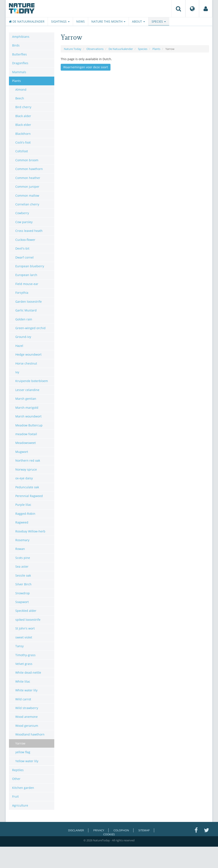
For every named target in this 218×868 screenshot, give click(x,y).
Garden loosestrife (29, 302)
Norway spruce (26, 469)
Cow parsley (24, 222)
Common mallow (27, 196)
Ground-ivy (23, 337)
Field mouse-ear (27, 284)
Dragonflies (20, 63)
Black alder (23, 116)
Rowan (20, 549)
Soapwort (22, 602)
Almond (21, 89)
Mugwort (22, 452)
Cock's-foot (23, 142)
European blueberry (30, 266)
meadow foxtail (26, 434)
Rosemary (22, 540)
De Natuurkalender (27, 21)
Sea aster (22, 566)
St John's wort (25, 628)
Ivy (17, 372)
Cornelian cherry (27, 204)
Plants (156, 49)
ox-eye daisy (24, 478)
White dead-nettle (28, 672)
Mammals (19, 72)
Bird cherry (23, 107)
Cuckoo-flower (25, 240)
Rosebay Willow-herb (30, 531)
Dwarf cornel (24, 257)
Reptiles (18, 770)
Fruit (15, 796)
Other (16, 779)
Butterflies (19, 54)
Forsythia (22, 293)
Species (159, 21)
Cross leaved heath (29, 231)
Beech (20, 98)
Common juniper (27, 187)
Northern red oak (28, 460)
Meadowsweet (26, 443)
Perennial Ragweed (29, 496)
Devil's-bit (22, 248)
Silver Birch (23, 584)
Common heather (28, 178)
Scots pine (23, 558)
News (80, 21)
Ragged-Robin (25, 514)
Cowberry (22, 213)
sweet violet (24, 637)
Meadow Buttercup (29, 425)
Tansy (19, 646)
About (138, 21)
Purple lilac (23, 505)
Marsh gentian (26, 399)
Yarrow (20, 743)
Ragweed (22, 522)
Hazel (19, 346)
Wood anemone (27, 717)
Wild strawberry (27, 708)
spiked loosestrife (28, 620)
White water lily (26, 690)
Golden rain (24, 319)
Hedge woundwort (28, 354)
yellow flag (23, 752)
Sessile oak (23, 575)
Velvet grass (24, 664)
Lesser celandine (27, 390)
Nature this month (108, 21)
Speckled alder (26, 611)
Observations (95, 49)
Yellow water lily (27, 761)
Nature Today (73, 49)
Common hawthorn (29, 169)
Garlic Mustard (26, 310)
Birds (16, 45)
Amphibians (21, 37)
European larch (26, 275)
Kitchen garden (23, 788)
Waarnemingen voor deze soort (86, 67)
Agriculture (20, 805)
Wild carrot (23, 699)
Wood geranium (27, 726)
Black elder (23, 125)
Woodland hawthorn (30, 734)
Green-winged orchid (30, 328)
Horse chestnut (26, 363)
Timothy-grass (25, 655)
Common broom (27, 160)
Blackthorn (23, 134)
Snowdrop (23, 593)
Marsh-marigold (27, 408)
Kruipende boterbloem (32, 381)
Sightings (60, 21)
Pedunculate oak (27, 487)
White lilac (23, 681)
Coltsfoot (22, 151)
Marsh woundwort (28, 416)
